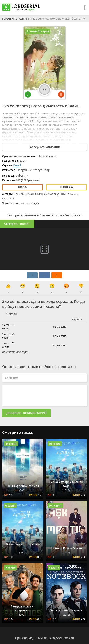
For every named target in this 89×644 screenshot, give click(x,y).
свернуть (77, 319)
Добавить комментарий (26, 413)
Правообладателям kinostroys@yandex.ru (45, 638)
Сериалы (25, 19)
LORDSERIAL (9, 19)
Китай (17, 165)
